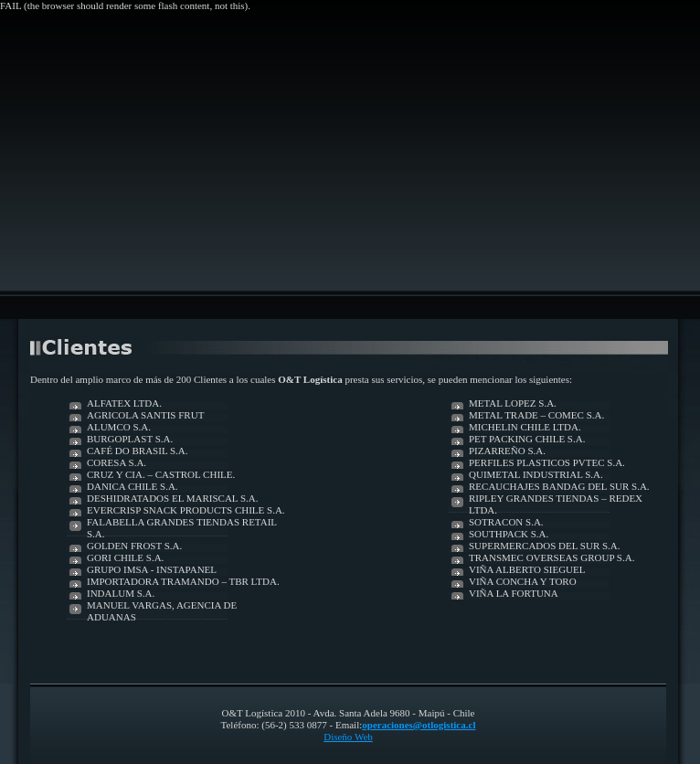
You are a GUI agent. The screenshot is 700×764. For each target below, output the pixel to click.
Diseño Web (348, 737)
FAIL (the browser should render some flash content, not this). (125, 5)
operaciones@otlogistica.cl (419, 725)
